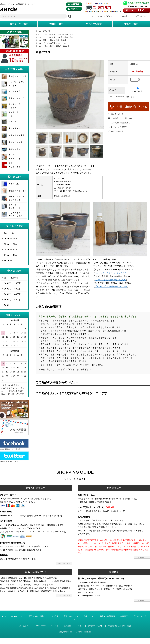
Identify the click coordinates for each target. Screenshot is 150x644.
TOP (4, 616)
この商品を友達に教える (121, 123)
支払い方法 (54, 616)
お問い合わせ (141, 16)
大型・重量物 (15, 128)
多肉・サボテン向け (18, 98)
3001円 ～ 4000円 (13, 294)
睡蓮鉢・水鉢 (15, 149)
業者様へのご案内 (96, 626)
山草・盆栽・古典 (17, 142)
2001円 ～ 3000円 (13, 289)
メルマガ (55, 626)
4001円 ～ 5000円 (13, 300)
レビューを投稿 (117, 131)
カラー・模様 (15, 91)
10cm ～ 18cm (11, 238)
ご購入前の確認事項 (106, 616)
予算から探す (48, 46)
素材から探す (48, 40)
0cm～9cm (62, 43)
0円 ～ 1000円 (11, 278)
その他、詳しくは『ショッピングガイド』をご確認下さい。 (66, 369)
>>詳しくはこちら (64, 563)
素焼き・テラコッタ (18, 76)
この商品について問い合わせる (123, 118)
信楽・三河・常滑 (17, 135)
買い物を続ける (117, 114)
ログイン (79, 626)
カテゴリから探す (50, 34)
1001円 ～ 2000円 (13, 283)
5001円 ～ (9, 305)
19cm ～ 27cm (11, 244)
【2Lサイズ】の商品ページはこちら (111, 286)
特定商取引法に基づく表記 (120, 626)
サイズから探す (49, 43)
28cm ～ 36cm (11, 249)
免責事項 (124, 616)
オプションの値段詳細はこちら (122, 97)
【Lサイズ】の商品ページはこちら (110, 280)
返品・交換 (88, 616)
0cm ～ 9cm (10, 233)
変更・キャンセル (71, 616)
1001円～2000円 (62, 46)
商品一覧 (47, 31)
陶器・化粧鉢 (15, 184)
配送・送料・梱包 (36, 616)
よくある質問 (124, 16)
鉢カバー (13, 121)
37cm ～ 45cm (11, 255)
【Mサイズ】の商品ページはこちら (111, 273)
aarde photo (41, 626)
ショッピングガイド (104, 16)
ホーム (38, 31)
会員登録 (67, 626)
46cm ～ (8, 260)
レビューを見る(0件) (119, 127)
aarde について (17, 616)
